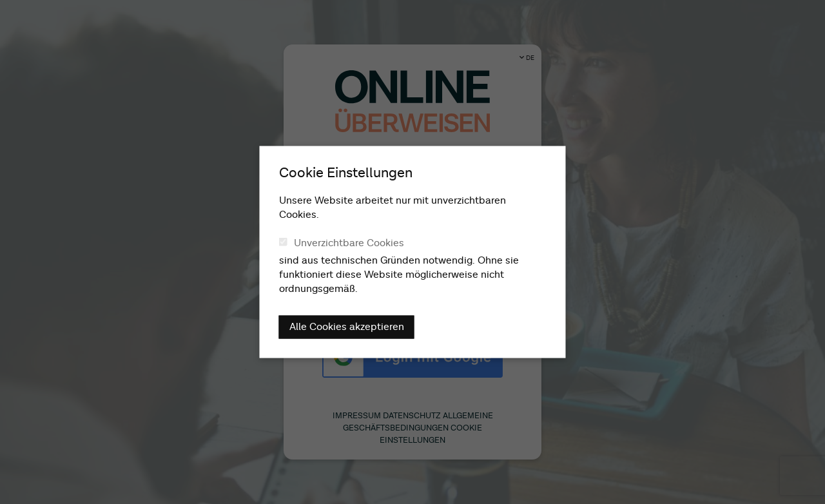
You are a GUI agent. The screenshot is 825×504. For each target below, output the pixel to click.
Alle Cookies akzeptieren (347, 327)
